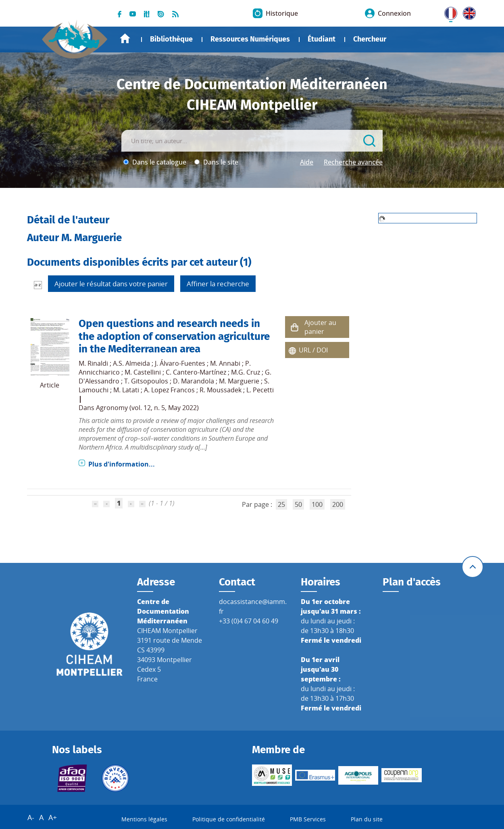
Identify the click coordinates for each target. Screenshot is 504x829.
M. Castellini (143, 372)
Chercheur (370, 39)
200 (338, 504)
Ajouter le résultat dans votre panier (111, 284)
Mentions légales (144, 819)
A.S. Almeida (131, 363)
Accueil (125, 39)
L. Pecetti (260, 390)
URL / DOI (313, 350)
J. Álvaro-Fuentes (180, 363)
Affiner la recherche (218, 284)
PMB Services (308, 819)
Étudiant (322, 39)
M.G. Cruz (246, 372)
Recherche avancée (353, 162)
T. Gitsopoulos (146, 381)
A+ (53, 817)
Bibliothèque (171, 39)
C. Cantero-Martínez (196, 372)
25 (281, 504)
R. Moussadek (221, 390)
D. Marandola (194, 381)
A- (31, 817)
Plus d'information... (122, 464)
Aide (307, 162)
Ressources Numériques (250, 39)
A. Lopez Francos (169, 390)
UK (467, 12)
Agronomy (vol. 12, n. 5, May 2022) (147, 408)
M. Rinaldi (93, 363)
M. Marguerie (239, 381)
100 (317, 504)
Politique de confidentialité (229, 819)
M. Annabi (225, 363)
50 (298, 504)
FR (448, 12)
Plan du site (367, 819)
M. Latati (126, 390)
